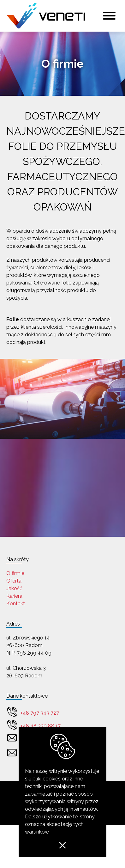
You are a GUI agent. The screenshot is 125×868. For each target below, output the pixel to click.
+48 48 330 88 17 (41, 726)
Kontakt (16, 604)
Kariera (14, 596)
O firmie (15, 573)
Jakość (14, 588)
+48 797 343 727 (40, 713)
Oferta (14, 581)
